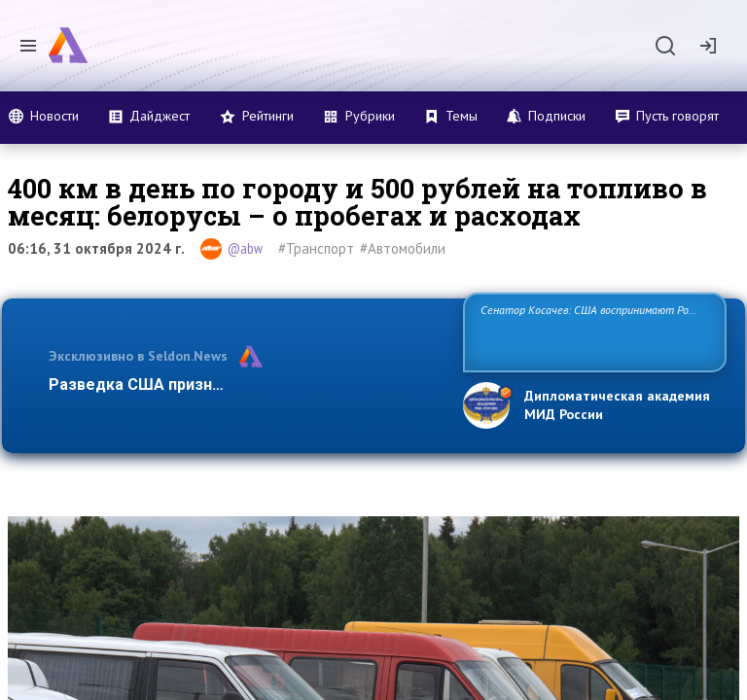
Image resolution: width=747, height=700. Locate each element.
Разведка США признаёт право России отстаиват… (245, 385)
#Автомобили (403, 248)
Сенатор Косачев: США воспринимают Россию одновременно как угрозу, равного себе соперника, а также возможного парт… (592, 331)
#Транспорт (316, 248)
